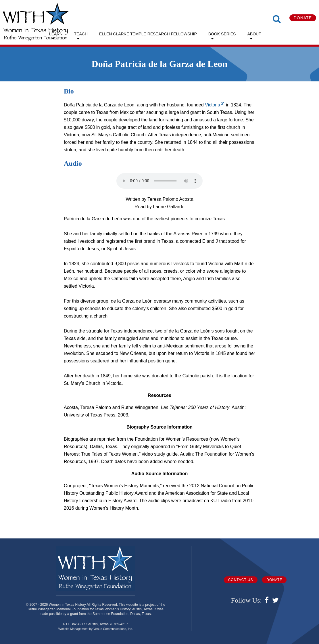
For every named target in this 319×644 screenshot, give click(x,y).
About (254, 34)
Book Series (222, 34)
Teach (81, 34)
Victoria (215, 105)
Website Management (73, 629)
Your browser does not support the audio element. (159, 181)
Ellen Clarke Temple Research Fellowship (148, 34)
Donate (303, 18)
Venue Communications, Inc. (113, 629)
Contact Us (241, 580)
